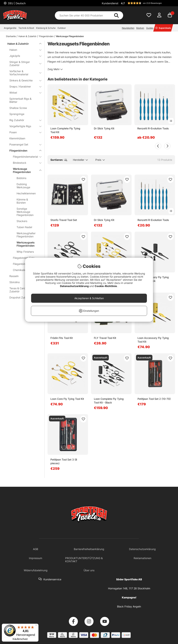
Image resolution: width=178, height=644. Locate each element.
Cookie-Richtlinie (106, 286)
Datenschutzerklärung (75, 286)
